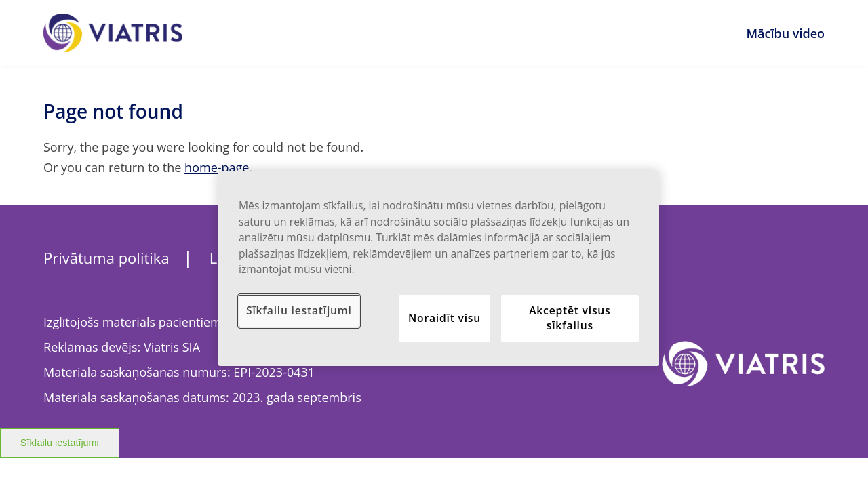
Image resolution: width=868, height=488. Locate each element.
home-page (217, 167)
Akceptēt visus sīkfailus (570, 318)
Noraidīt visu (445, 318)
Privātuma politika (106, 258)
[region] (439, 268)
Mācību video (786, 33)
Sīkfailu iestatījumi (60, 443)
